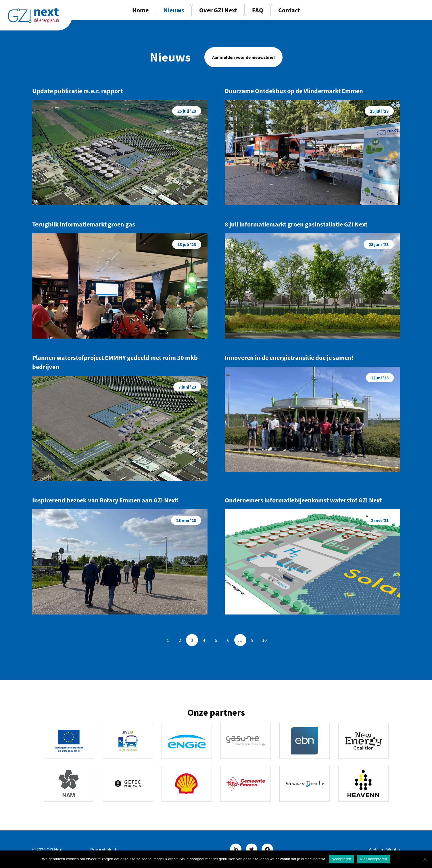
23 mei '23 (186, 520)
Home (140, 10)
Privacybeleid (103, 849)
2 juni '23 (380, 378)
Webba (393, 849)
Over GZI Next (218, 10)
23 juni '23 (379, 244)
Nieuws (174, 10)
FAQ (258, 10)
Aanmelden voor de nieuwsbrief (243, 57)
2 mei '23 (380, 520)
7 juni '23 (187, 387)
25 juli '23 (187, 111)
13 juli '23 (187, 244)
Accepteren (341, 859)
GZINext (33, 15)
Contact (289, 10)
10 (264, 640)
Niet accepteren (374, 859)
